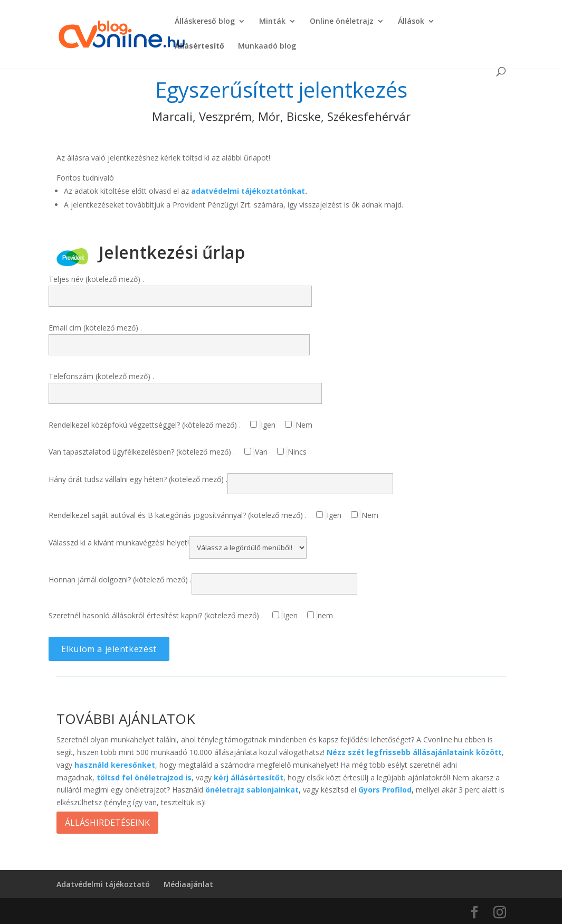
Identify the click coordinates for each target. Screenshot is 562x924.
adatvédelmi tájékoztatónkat (248, 191)
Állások (411, 22)
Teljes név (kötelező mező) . (180, 287)
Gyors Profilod (385, 790)
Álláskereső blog (205, 22)
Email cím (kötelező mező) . (179, 336)
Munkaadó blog (267, 46)
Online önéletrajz (342, 22)
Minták (272, 22)
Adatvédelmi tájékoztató (103, 884)
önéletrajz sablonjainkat (252, 790)
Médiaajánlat (188, 884)
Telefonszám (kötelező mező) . (185, 385)
